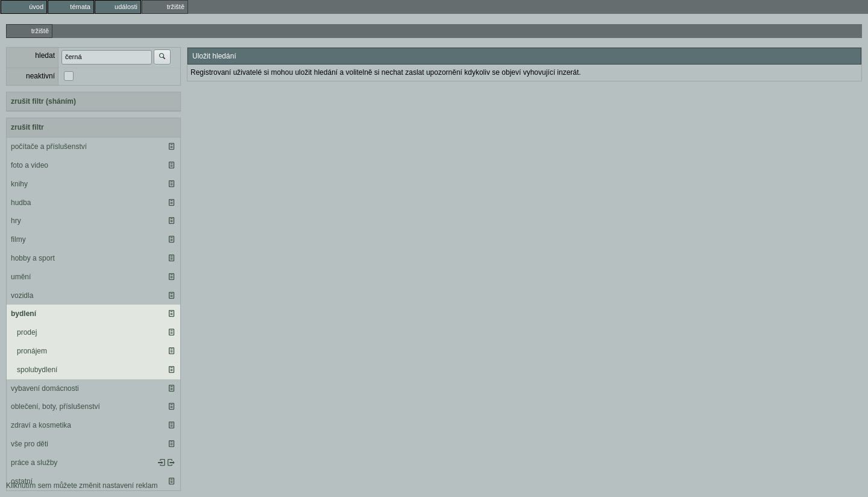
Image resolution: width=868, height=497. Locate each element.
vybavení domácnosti (45, 388)
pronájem (32, 351)
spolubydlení (37, 370)
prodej (27, 332)
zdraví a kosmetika (41, 425)
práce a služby (34, 463)
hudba (21, 203)
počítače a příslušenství (49, 147)
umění (21, 277)
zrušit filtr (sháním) (43, 101)
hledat (45, 55)
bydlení (24, 314)
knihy (19, 184)
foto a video (30, 165)
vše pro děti (30, 444)
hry (16, 221)
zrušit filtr (27, 127)
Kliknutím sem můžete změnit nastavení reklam (82, 486)
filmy (18, 239)
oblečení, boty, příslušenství (55, 407)
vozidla (22, 296)
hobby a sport (33, 258)
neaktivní (40, 76)
